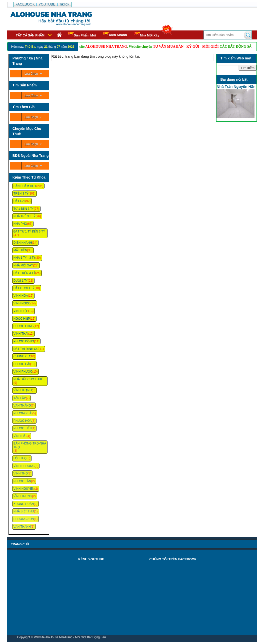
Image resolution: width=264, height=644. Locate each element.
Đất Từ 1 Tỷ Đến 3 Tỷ (29, 231)
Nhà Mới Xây (147, 35)
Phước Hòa (23, 421)
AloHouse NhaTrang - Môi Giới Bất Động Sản (75, 637)
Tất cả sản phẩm (30, 35)
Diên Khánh (115, 34)
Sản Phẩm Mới (82, 35)
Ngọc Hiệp (22, 319)
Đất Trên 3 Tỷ (24, 273)
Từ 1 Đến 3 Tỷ (24, 209)
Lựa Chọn (31, 74)
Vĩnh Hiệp (21, 311)
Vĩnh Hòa (21, 296)
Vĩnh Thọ (21, 473)
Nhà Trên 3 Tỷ (25, 216)
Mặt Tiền (20, 250)
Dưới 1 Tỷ (21, 281)
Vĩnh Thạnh (23, 390)
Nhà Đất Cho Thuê (28, 379)
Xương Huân (24, 504)
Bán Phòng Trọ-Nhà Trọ (30, 445)
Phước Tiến (23, 428)
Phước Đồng (24, 341)
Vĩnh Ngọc (22, 303)
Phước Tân (22, 481)
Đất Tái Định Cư (26, 349)
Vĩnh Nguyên (24, 489)
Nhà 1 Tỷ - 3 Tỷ (24, 258)
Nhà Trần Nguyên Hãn (236, 87)
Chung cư (22, 356)
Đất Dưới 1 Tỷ (24, 288)
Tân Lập (20, 398)
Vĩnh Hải (20, 436)
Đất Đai (19, 201)
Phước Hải (22, 364)
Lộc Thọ (20, 458)
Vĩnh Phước (23, 372)
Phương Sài (23, 413)
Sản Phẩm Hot (25, 186)
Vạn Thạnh (22, 527)
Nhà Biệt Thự (24, 511)
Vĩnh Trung (23, 496)
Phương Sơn (24, 519)
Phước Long (24, 326)
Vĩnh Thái (21, 334)
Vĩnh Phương (24, 466)
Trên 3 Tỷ (21, 194)
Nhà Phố (20, 224)
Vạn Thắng (22, 406)
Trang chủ (20, 544)
